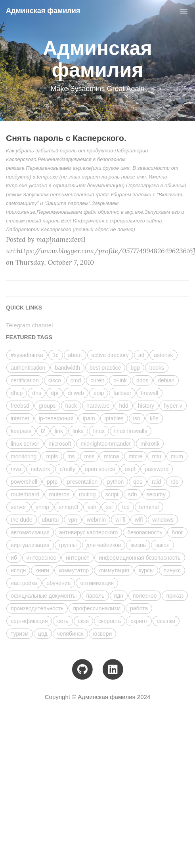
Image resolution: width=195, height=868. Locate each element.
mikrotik (150, 444)
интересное (41, 558)
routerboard (25, 494)
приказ (175, 596)
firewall (149, 393)
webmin (96, 520)
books (157, 368)
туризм (20, 634)
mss (90, 456)
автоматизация (30, 532)
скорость (110, 621)
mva (16, 469)
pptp (52, 482)
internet (20, 418)
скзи (84, 621)
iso (137, 418)
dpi (54, 393)
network (40, 469)
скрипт (139, 621)
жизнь (138, 545)
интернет (77, 558)
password (157, 469)
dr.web (76, 393)
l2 (43, 431)
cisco (55, 380)
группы (68, 545)
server (18, 507)
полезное (145, 596)
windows (163, 520)
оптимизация (97, 583)
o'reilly (67, 469)
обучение (59, 583)
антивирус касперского (88, 532)
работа (139, 608)
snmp (42, 507)
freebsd (20, 406)
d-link (120, 380)
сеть (63, 621)
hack (71, 406)
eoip (99, 393)
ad (141, 355)
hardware (98, 406)
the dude (22, 520)
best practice (105, 368)
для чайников (104, 545)
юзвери (103, 634)
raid (156, 482)
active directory (110, 355)
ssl (109, 507)
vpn (73, 520)
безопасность (145, 532)
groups (47, 406)
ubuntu (51, 520)
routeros (59, 494)
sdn (133, 494)
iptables (114, 418)
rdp (174, 482)
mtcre (135, 456)
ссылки (166, 621)
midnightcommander (106, 444)
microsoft (60, 444)
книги (42, 570)
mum (177, 456)
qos (138, 482)
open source (100, 469)
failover (122, 393)
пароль (95, 596)
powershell (24, 482)
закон (162, 545)
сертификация (29, 621)
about (75, 355)
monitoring (24, 456)
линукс (172, 570)
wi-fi (120, 520)
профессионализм (97, 608)
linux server (25, 444)
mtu (156, 456)
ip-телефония (56, 418)
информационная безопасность (140, 558)
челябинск (70, 634)
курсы (146, 570)
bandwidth (67, 368)
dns (37, 393)
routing (87, 494)
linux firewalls (131, 431)
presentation (82, 482)
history (146, 406)
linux (99, 431)
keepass (21, 431)
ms (71, 456)
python (115, 482)
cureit (97, 380)
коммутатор (74, 570)
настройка (24, 583)
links (78, 431)
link (59, 431)
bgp (135, 368)
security (156, 494)
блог (177, 532)
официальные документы (44, 596)
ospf (130, 469)
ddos (142, 380)
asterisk (163, 355)
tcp (126, 507)
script (112, 494)
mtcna (111, 456)
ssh (92, 507)
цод (43, 634)
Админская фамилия (43, 11)
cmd (76, 380)
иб (14, 558)
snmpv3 (68, 507)
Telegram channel (29, 325)
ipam (89, 418)
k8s (154, 418)
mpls (52, 456)
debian (166, 380)
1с (56, 355)
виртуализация (30, 545)
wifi (139, 520)
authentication (28, 368)
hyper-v (173, 406)
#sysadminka (27, 355)
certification (25, 380)
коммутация (114, 570)
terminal (149, 507)
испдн (18, 570)
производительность (37, 608)
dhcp (17, 393)
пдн (119, 596)
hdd (123, 406)
